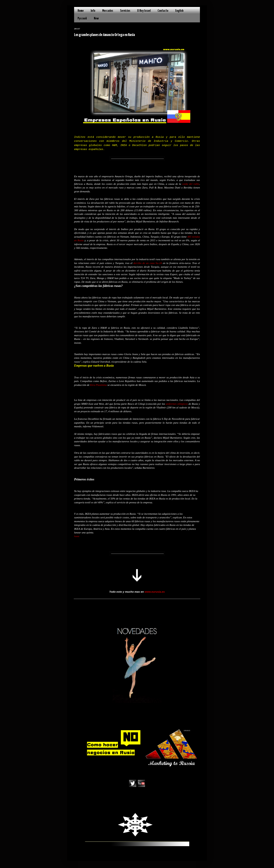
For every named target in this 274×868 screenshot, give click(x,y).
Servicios (125, 11)
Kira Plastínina (98, 385)
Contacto (163, 11)
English (179, 11)
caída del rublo (191, 184)
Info (93, 11)
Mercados (108, 11)
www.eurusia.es (155, 592)
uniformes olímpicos (177, 404)
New (96, 18)
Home (81, 11)
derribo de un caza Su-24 (148, 263)
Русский (82, 18)
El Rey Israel (144, 11)
